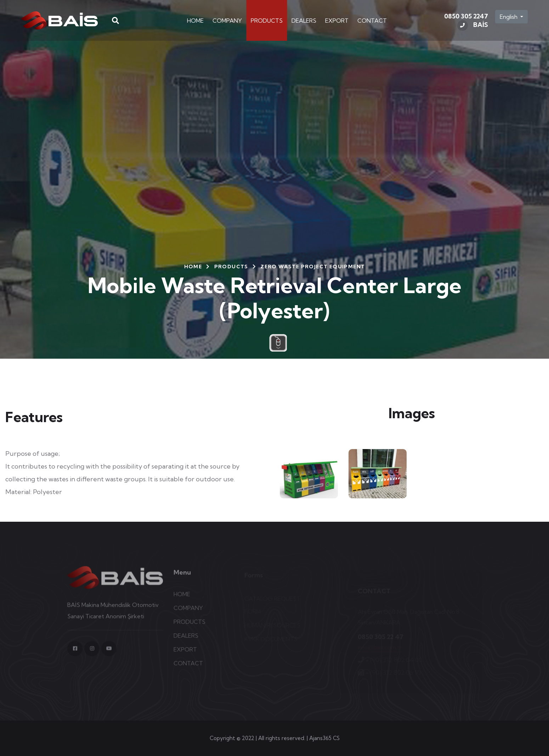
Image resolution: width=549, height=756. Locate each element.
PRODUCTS (267, 21)
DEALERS (304, 21)
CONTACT (372, 21)
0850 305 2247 (466, 22)
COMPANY (227, 21)
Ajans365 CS (324, 738)
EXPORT (337, 21)
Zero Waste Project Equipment (313, 267)
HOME (195, 21)
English (509, 17)
